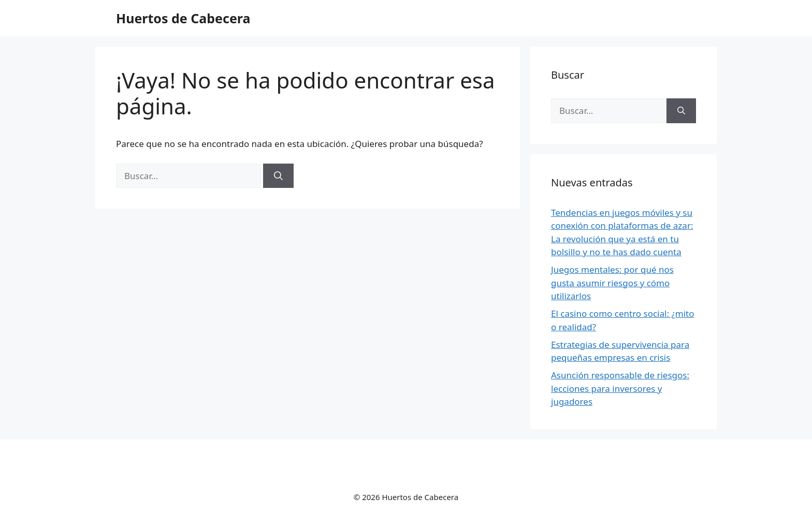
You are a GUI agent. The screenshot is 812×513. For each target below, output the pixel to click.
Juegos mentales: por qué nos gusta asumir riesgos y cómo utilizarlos (612, 283)
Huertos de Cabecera (183, 18)
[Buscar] (278, 176)
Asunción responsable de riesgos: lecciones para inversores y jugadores (620, 388)
